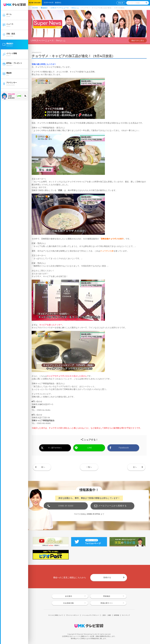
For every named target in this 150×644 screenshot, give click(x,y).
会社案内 (69, 596)
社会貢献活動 (69, 603)
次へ (135, 467)
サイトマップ (126, 615)
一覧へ (89, 467)
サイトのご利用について (56, 615)
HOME (35, 8)
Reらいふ (75, 8)
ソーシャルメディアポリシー (90, 615)
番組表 (121, 3)
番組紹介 (44, 8)
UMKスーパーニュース (60, 8)
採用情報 (116, 615)
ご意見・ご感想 (106, 615)
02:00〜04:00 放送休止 (53, 3)
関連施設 (107, 596)
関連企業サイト (107, 603)
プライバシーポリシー (72, 615)
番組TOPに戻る (138, 41)
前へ (43, 467)
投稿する (107, 577)
